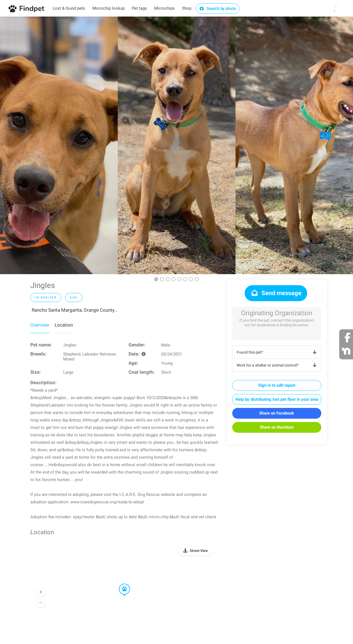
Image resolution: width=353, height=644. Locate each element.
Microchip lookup (109, 8)
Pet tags (139, 8)
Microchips (165, 8)
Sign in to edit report (277, 385)
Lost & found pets (69, 8)
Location (64, 325)
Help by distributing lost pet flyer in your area (277, 399)
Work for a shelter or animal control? (278, 365)
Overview (40, 325)
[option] (59, 145)
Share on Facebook (277, 413)
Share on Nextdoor (277, 427)
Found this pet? (278, 352)
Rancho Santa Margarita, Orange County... (75, 310)
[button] (121, 584)
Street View (199, 551)
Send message (276, 293)
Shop (187, 8)
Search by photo (218, 9)
